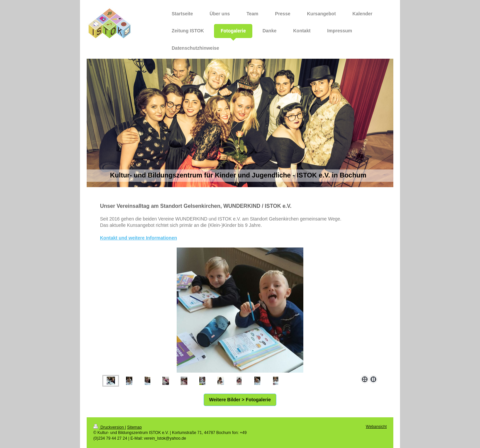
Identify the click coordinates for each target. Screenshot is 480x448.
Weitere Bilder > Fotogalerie (240, 400)
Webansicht (376, 427)
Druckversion (109, 427)
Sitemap (134, 427)
